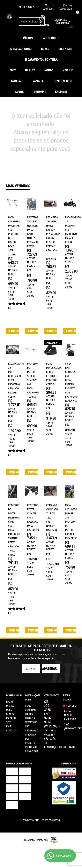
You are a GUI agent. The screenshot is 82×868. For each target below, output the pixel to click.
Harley (30, 70)
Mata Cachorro (21, 49)
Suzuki (20, 92)
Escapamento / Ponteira (41, 59)
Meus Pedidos (27, 7)
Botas (45, 49)
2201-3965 (48, 7)
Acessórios (51, 38)
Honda (49, 70)
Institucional (13, 690)
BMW (13, 70)
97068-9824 (66, 7)
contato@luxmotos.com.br (60, 741)
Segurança (32, 725)
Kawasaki (17, 81)
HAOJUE (68, 70)
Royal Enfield (62, 81)
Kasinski (61, 92)
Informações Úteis (31, 692)
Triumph (40, 92)
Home (30, 38)
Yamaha (38, 81)
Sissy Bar (65, 49)
